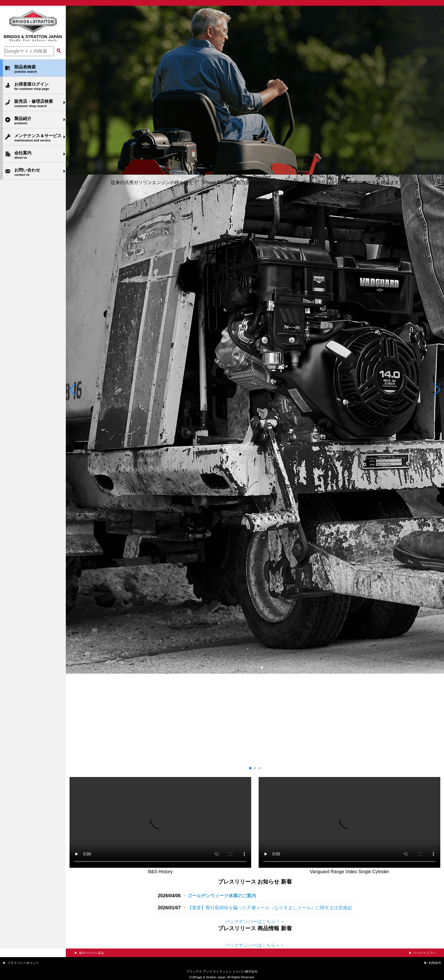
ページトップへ (424, 953)
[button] (73, 390)
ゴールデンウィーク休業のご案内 (222, 896)
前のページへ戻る (92, 953)
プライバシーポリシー (23, 963)
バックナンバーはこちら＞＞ (255, 921)
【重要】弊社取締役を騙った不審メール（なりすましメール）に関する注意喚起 (270, 908)
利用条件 (435, 963)
